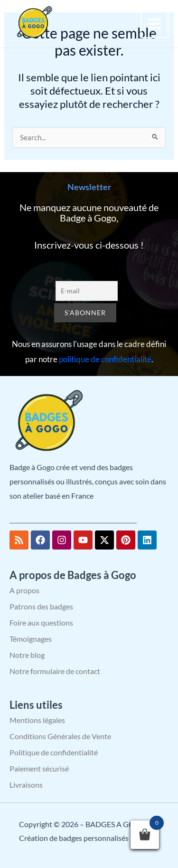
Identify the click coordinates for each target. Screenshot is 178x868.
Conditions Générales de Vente (60, 736)
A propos (24, 590)
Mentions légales (37, 720)
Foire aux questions (41, 622)
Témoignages (31, 639)
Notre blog (27, 655)
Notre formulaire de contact (55, 671)
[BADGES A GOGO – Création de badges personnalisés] (33, 23)
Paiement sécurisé (39, 768)
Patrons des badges (41, 606)
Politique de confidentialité (54, 752)
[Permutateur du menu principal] (155, 24)
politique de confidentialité (105, 359)
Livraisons (26, 785)
